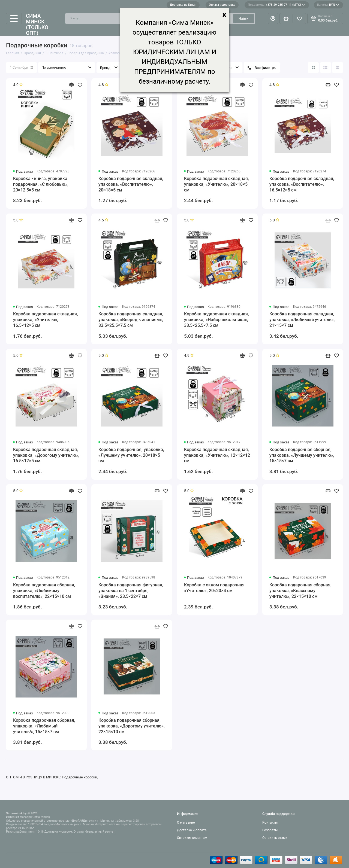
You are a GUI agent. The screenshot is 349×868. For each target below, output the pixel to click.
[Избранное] (299, 19)
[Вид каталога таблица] (338, 68)
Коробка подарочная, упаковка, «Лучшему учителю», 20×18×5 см (131, 455)
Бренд (105, 68)
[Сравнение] (286, 19)
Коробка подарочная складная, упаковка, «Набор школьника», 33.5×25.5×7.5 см (216, 320)
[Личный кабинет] (273, 19)
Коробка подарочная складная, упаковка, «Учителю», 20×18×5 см (216, 184)
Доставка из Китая (183, 5)
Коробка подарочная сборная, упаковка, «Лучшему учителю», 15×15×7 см (302, 455)
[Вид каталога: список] (326, 68)
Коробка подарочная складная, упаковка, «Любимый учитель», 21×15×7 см (302, 320)
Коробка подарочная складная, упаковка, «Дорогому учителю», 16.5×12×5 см (46, 455)
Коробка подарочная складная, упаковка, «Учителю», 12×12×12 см (217, 455)
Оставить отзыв (275, 838)
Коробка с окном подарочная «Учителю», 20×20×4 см (214, 588)
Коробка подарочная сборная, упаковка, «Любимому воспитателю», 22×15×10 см (44, 591)
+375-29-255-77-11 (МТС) (276, 5)
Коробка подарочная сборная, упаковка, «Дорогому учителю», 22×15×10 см (132, 726)
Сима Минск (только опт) (37, 25)
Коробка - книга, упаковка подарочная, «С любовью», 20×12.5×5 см (41, 184)
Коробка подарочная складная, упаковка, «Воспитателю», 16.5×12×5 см (302, 184)
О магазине (186, 823)
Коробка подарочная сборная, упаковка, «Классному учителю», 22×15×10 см (300, 591)
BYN (328, 5)
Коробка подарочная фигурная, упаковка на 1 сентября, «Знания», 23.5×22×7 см (131, 591)
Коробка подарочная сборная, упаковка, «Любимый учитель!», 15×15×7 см (44, 726)
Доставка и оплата (192, 830)
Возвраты (270, 830)
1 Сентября (21, 67)
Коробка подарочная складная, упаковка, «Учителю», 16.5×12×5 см (46, 320)
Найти (243, 19)
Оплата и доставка (222, 5)
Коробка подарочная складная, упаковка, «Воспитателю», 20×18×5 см (131, 184)
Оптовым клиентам (192, 838)
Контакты (270, 823)
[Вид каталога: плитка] (313, 68)
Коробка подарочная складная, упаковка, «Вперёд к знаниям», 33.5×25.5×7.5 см (131, 320)
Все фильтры (266, 68)
